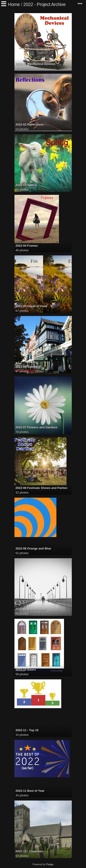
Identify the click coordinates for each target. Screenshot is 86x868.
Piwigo (50, 864)
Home (14, 4)
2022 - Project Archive (45, 4)
